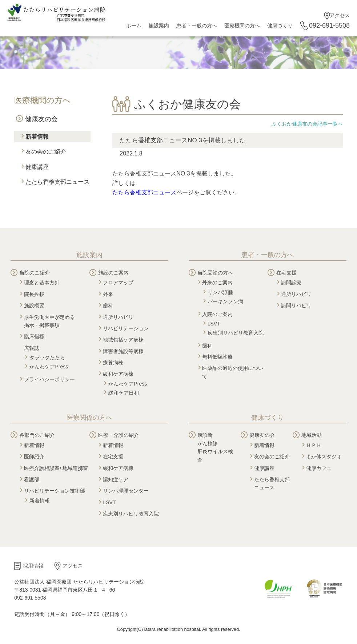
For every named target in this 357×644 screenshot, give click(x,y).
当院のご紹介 (35, 273)
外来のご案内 (217, 283)
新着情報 (37, 137)
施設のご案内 (113, 273)
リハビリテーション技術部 (55, 491)
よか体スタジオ (324, 457)
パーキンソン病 (225, 301)
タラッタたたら (47, 357)
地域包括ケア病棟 (123, 340)
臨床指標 (34, 336)
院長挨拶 (34, 294)
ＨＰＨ (314, 445)
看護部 (32, 479)
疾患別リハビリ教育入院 (236, 333)
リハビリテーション (126, 328)
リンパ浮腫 (220, 292)
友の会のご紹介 (46, 152)
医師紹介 (34, 457)
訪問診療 (291, 283)
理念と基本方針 (42, 283)
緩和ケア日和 (124, 393)
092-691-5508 (329, 25)
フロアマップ (118, 283)
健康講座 (37, 167)
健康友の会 (41, 119)
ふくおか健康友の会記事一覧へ (307, 124)
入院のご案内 (217, 314)
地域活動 (312, 435)
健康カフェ (319, 468)
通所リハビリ (118, 317)
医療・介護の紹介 (119, 435)
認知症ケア (116, 479)
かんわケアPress (49, 367)
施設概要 (34, 305)
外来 (108, 294)
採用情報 (33, 566)
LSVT (214, 324)
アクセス (340, 15)
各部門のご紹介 (37, 435)
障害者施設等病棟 (123, 351)
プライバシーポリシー (49, 379)
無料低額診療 (217, 357)
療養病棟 (113, 363)
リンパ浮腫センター (126, 491)
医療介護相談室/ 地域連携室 (56, 468)
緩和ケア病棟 (118, 374)
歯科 (108, 305)
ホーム (134, 25)
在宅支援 (286, 273)
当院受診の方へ (215, 273)
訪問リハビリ (296, 305)
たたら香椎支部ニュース (57, 182)
